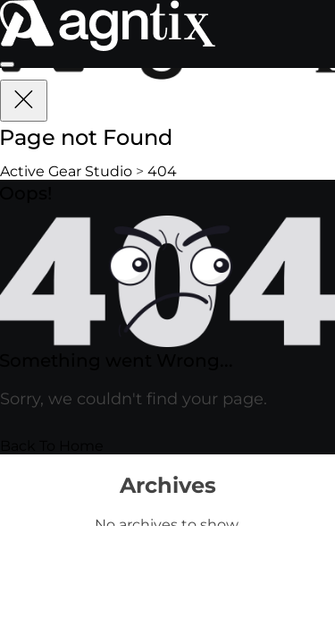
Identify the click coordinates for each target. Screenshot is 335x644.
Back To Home (52, 446)
